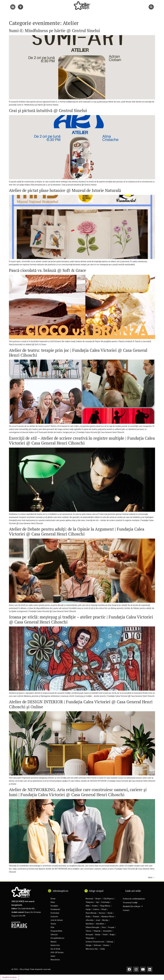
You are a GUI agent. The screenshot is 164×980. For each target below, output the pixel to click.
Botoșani (89, 934)
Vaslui (105, 934)
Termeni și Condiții (130, 902)
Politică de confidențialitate (134, 899)
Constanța (105, 902)
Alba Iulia (90, 920)
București (89, 898)
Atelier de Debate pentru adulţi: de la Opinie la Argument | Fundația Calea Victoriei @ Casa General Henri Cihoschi (77, 532)
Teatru (53, 924)
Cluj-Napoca (108, 898)
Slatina (106, 945)
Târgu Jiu (97, 931)
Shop (53, 902)
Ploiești (96, 916)
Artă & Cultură (57, 920)
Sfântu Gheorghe (93, 927)
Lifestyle (54, 934)
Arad (98, 920)
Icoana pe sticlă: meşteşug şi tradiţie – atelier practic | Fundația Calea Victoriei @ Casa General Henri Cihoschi (81, 619)
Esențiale (54, 906)
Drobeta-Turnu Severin (95, 942)
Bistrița (105, 920)
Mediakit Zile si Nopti (133, 906)
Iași (97, 902)
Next (152, 877)
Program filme (56, 931)
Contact (126, 910)
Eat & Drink (55, 949)
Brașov (98, 898)
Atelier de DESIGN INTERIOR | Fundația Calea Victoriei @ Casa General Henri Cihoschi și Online (81, 704)
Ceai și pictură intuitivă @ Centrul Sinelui (48, 110)
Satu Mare (100, 924)
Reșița (112, 934)
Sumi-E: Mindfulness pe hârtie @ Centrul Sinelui (54, 31)
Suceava (102, 913)
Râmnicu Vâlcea (108, 916)
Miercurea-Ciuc (92, 949)
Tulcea (88, 931)
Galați (88, 909)
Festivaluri (55, 913)
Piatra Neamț (91, 913)
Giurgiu (89, 945)
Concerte (54, 916)
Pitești (104, 909)
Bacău (110, 913)
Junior (53, 956)
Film (52, 927)
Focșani (111, 927)
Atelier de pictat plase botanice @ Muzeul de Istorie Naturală (65, 190)
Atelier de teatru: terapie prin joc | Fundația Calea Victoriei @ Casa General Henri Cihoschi (78, 353)
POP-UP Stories (57, 952)
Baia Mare (90, 924)
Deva (104, 927)
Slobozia (97, 945)
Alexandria (107, 931)
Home (53, 898)
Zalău (103, 949)
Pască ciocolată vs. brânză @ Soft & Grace (48, 270)
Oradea (95, 906)
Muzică (53, 942)
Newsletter (55, 960)
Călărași (110, 942)
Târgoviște (90, 938)
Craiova (96, 909)
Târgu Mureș (105, 906)
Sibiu (88, 906)
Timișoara (90, 902)
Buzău (98, 934)
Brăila (88, 916)
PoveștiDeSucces (57, 938)
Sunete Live (55, 945)
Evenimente (55, 909)
